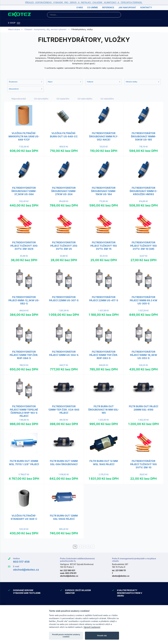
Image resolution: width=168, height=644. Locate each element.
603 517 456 (21, 562)
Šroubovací (26, 82)
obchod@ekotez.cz (26, 570)
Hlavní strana (14, 29)
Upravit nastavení (92, 627)
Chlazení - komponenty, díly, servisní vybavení (45, 29)
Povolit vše (102, 636)
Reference (108, 7)
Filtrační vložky (142, 82)
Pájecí (65, 82)
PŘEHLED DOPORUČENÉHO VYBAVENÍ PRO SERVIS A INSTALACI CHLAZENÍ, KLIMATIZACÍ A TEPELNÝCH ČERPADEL (84, 2)
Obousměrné (26, 89)
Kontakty (146, 7)
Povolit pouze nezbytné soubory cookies (66, 636)
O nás (80, 7)
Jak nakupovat (127, 7)
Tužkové (103, 82)
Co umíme (92, 7)
